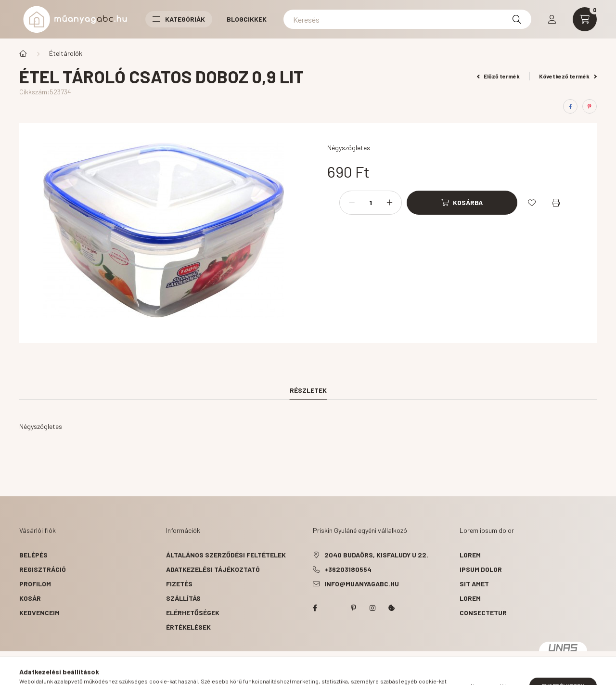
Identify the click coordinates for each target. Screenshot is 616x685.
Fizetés (179, 584)
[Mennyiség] (371, 203)
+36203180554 (348, 569)
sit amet (474, 584)
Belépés (33, 555)
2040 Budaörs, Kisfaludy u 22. (376, 555)
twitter (334, 608)
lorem (470, 555)
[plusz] (389, 203)
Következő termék (568, 76)
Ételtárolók (66, 53)
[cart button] (585, 19)
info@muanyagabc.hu (362, 584)
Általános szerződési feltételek (226, 555)
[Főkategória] (23, 53)
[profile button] (552, 19)
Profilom (35, 584)
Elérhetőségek (193, 613)
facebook (315, 608)
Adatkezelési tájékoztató (213, 569)
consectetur (483, 613)
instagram (372, 608)
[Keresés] (407, 19)
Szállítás (183, 598)
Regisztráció (43, 569)
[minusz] (352, 203)
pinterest (353, 608)
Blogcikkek (247, 19)
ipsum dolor (481, 569)
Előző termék (499, 76)
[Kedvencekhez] (532, 203)
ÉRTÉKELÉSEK (188, 627)
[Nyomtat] (556, 203)
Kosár (30, 598)
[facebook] (570, 106)
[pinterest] (590, 106)
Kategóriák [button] (179, 19)
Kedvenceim (39, 613)
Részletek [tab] (308, 390)
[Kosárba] (462, 203)
